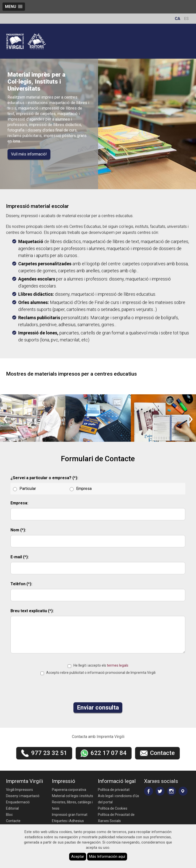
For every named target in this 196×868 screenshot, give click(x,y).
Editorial (12, 808)
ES (186, 19)
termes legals (118, 665)
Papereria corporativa (69, 790)
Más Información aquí (107, 857)
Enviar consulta (98, 708)
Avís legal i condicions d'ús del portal (118, 799)
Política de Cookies (113, 808)
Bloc (9, 815)
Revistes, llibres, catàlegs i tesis (72, 805)
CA (178, 19)
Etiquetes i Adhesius (68, 821)
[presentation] (5, 418)
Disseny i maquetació (23, 796)
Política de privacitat (114, 790)
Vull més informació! (29, 154)
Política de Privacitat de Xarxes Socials (116, 818)
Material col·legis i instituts (73, 796)
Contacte (13, 821)
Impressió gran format (70, 815)
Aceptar (78, 857)
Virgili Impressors (19, 790)
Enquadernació (18, 802)
